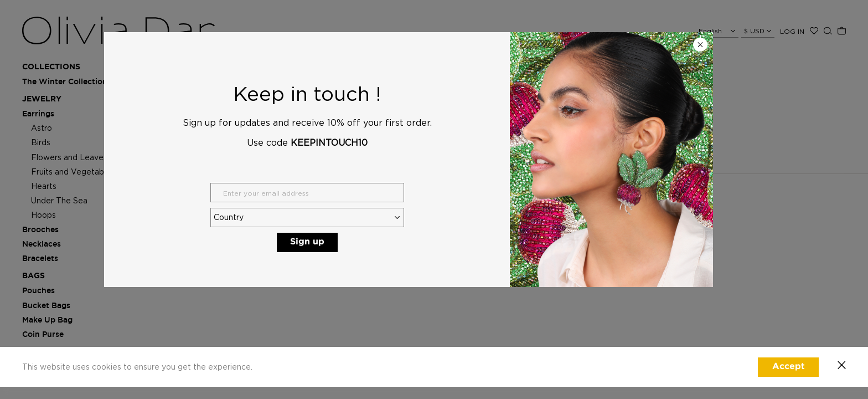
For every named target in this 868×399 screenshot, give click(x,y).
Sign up (307, 242)
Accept (789, 367)
